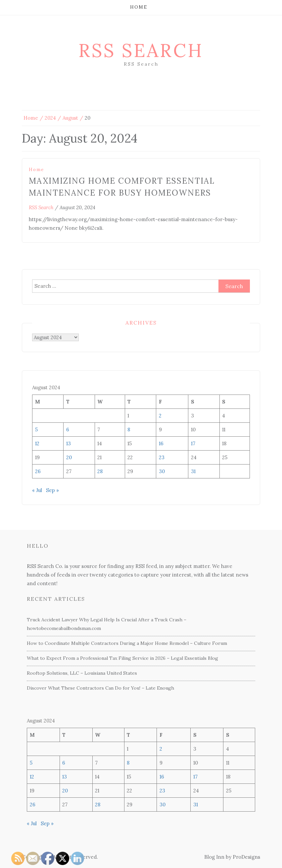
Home (139, 7)
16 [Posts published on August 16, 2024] (161, 443)
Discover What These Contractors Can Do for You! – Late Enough (100, 688)
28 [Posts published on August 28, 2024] (100, 471)
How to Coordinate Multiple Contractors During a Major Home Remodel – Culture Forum (127, 643)
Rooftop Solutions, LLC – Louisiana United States (82, 673)
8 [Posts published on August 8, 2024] (129, 430)
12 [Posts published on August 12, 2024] (37, 443)
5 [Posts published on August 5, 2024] (36, 430)
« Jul (37, 490)
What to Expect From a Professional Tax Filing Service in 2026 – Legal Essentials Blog (122, 658)
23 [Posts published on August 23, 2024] (162, 457)
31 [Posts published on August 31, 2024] (193, 471)
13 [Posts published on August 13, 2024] (69, 443)
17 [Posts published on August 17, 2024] (193, 443)
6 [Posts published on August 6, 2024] (68, 430)
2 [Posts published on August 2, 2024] (160, 416)
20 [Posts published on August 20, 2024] (69, 457)
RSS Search (141, 50)
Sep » (52, 490)
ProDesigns (246, 857)
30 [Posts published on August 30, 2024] (162, 471)
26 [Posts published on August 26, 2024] (38, 471)
